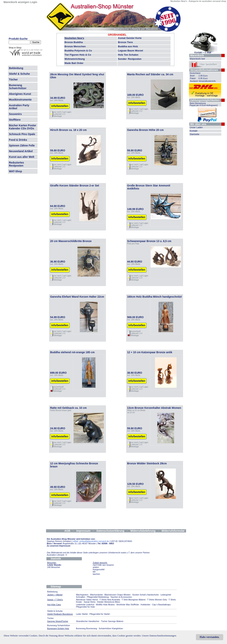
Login (34, 2)
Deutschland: (195, 73)
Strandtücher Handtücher (88, 621)
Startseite (195, 134)
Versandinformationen (204, 70)
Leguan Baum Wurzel (131, 51)
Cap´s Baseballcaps (161, 605)
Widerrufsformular (173, 531)
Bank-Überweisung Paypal (204, 104)
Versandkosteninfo (207, 81)
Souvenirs (15, 114)
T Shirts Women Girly (157, 600)
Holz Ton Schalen (128, 55)
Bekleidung (16, 68)
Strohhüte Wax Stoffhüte (128, 605)
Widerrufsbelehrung (143, 531)
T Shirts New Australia (110, 600)
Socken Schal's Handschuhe (146, 595)
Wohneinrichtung (75, 59)
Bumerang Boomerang (86, 628)
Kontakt (194, 131)
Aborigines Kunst (20, 94)
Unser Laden (196, 127)
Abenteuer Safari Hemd (87, 600)
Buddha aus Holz (128, 46)
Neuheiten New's (74, 38)
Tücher (13, 79)
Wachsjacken (82, 595)
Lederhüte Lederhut (85, 605)
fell (94, 572)
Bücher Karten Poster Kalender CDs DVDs (23, 127)
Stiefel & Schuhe (19, 74)
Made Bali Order (74, 63)
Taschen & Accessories (121, 597)
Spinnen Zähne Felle (22, 145)
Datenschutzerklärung (110, 531)
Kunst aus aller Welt (22, 157)
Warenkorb (197, 55)
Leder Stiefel (82, 614)
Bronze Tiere (126, 42)
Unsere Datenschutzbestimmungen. (159, 636)
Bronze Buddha (74, 42)
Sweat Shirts (90, 602)
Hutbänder (146, 605)
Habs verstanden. (210, 637)
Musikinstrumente (20, 100)
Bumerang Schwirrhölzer (18, 87)
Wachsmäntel (96, 595)
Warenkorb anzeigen (16, 2)
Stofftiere (15, 120)
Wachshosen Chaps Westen (117, 595)
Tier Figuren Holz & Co (78, 55)
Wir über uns (198, 124)
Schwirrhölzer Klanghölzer (111, 628)
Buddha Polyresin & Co (78, 51)
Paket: (193, 78)
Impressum (83, 531)
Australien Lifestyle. (57, 555)
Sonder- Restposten (130, 59)
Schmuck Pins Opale (22, 134)
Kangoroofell (99, 569)
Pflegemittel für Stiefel (100, 614)
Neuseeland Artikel (21, 151)
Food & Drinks (18, 140)
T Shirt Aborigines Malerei (134, 600)
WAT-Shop (15, 171)
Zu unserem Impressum (59, 546)
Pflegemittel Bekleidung (98, 597)
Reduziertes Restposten (16, 164)
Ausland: (194, 81)
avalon (96, 567)
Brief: (193, 76)
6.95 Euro (203, 78)
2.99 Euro (203, 76)
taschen (96, 574)
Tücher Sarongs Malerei (112, 621)
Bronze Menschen (75, 46)
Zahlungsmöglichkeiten (205, 100)
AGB (67, 531)
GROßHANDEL (117, 35)
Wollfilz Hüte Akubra (105, 605)
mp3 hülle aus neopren (103, 565)
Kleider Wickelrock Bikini (109, 602)
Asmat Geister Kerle (130, 38)
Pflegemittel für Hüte (85, 607)
